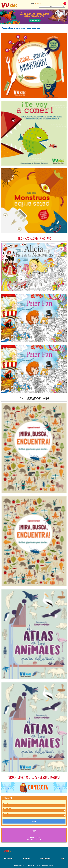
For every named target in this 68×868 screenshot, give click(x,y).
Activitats (26, 858)
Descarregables (45, 858)
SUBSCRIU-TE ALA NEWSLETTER (34, 835)
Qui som (29, 866)
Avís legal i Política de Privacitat (44, 866)
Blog (62, 858)
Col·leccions (8, 858)
